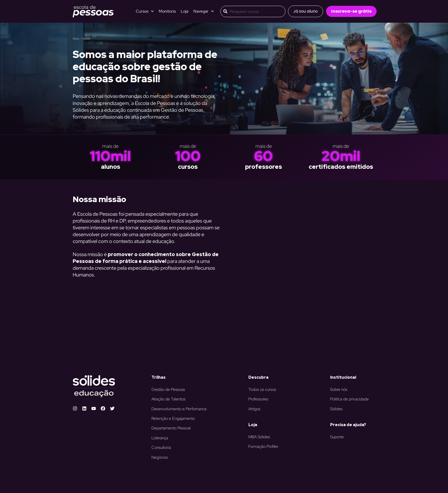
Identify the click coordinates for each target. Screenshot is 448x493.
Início (76, 39)
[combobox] (253, 11)
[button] (306, 11)
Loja (185, 11)
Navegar (204, 11)
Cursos (145, 11)
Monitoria (167, 11)
